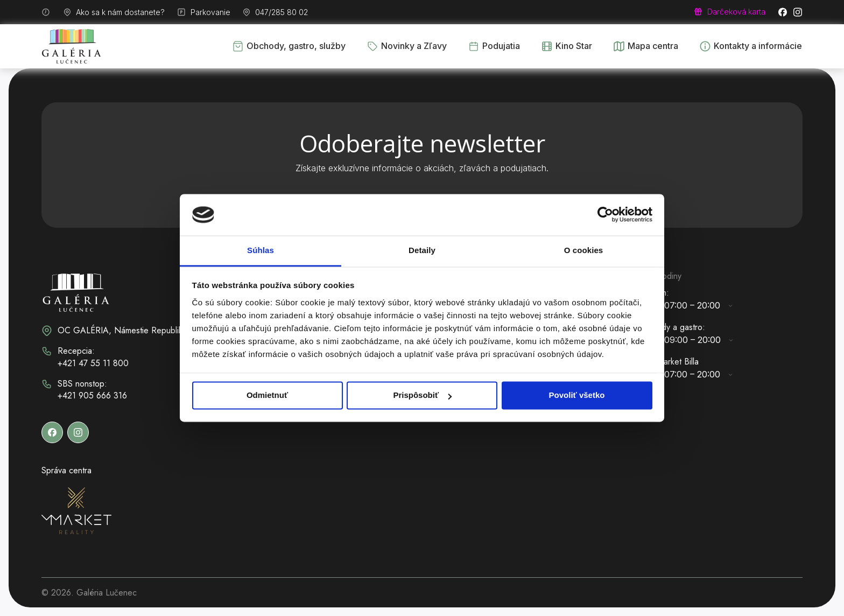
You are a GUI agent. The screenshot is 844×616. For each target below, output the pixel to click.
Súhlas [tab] (261, 250)
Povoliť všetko (577, 395)
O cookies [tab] (584, 250)
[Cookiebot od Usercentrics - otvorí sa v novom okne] (605, 215)
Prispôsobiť (422, 395)
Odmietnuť (267, 395)
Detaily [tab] (422, 250)
